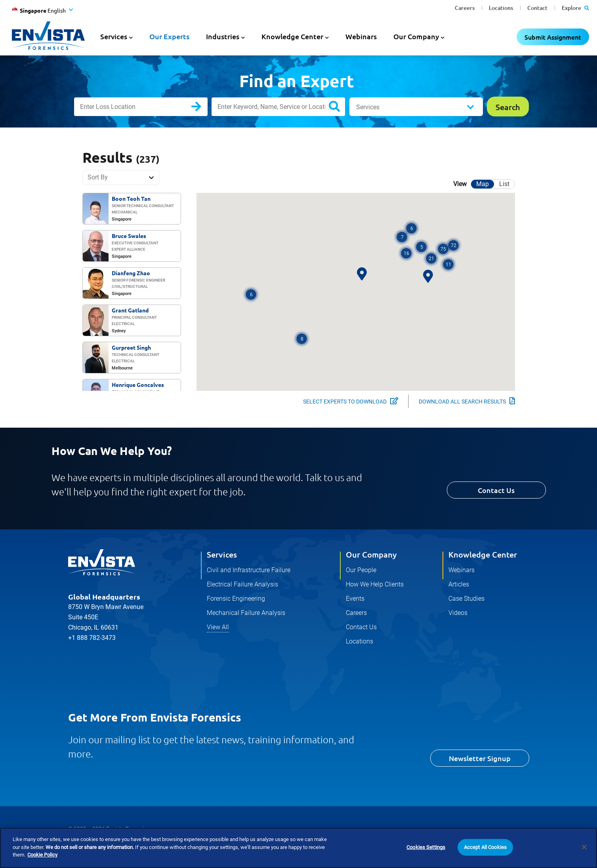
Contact (537, 8)
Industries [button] (223, 36)
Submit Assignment (553, 37)
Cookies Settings (426, 847)
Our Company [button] (416, 36)
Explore (575, 8)
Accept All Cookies (485, 847)
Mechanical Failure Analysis (246, 613)
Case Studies (466, 599)
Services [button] (114, 36)
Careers (465, 8)
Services (368, 107)
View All (218, 627)
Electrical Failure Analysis (242, 584)
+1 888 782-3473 (92, 638)
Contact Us (496, 490)
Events (355, 599)
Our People (361, 570)
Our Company (371, 554)
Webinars (361, 36)
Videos (458, 613)
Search (203, 108)
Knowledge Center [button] (292, 36)
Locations (501, 8)
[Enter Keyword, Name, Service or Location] (278, 107)
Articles (459, 584)
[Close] (584, 847)
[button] (251, 294)
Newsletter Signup (480, 758)
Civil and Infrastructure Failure (249, 570)
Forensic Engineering (236, 599)
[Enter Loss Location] (141, 107)
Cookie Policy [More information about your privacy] (42, 855)
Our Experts (169, 36)
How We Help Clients (375, 584)
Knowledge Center (483, 554)
